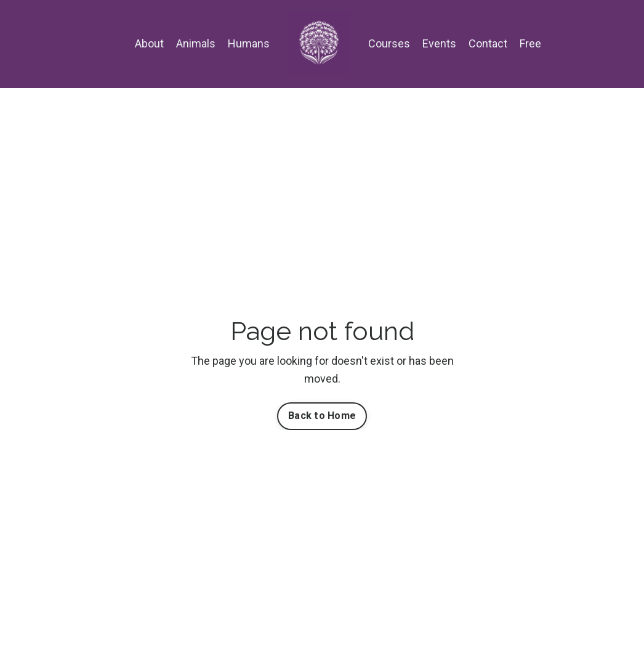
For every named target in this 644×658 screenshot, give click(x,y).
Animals (196, 43)
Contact (488, 43)
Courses (389, 43)
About (149, 43)
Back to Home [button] (322, 416)
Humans (249, 43)
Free (530, 43)
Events (439, 43)
